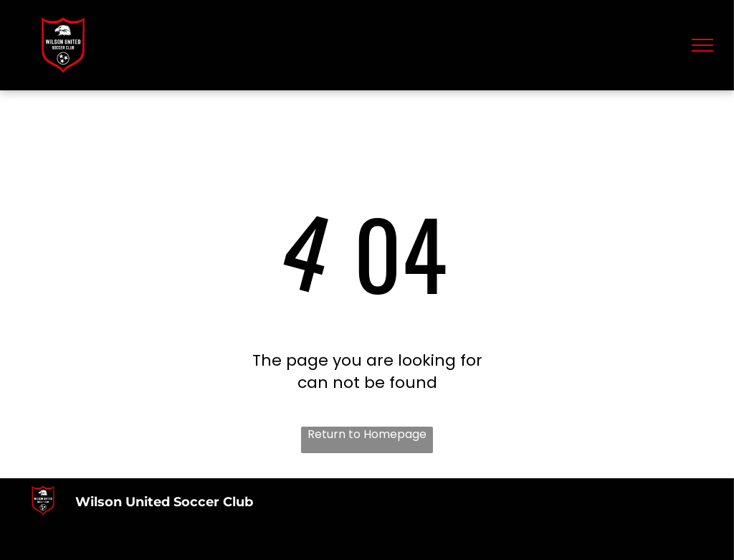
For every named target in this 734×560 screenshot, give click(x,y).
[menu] (702, 45)
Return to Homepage (367, 435)
